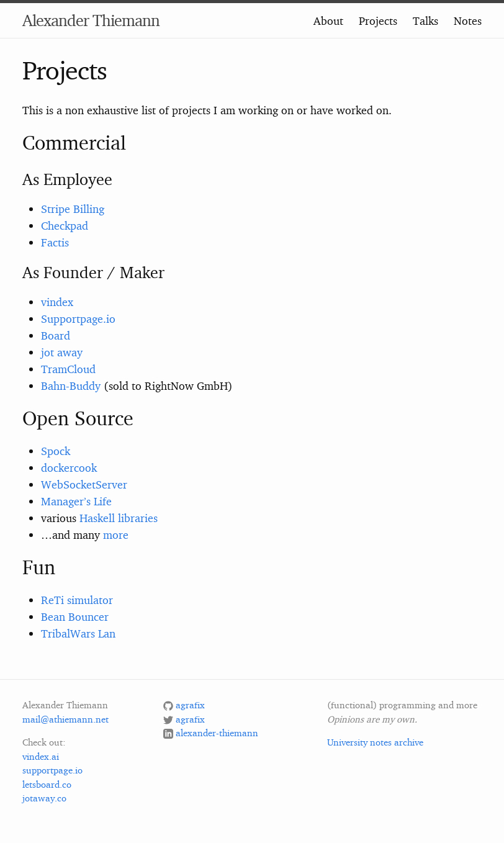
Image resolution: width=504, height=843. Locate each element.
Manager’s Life (76, 501)
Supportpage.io (78, 318)
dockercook (69, 467)
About (328, 20)
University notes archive (375, 742)
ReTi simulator (77, 600)
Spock (56, 451)
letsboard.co (47, 784)
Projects (378, 20)
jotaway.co (44, 798)
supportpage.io (52, 770)
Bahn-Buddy (71, 385)
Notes (468, 20)
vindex (57, 302)
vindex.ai (41, 756)
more (116, 534)
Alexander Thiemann (91, 20)
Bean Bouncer (75, 616)
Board (56, 335)
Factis (55, 242)
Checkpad (65, 225)
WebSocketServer (84, 484)
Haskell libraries (119, 518)
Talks (425, 20)
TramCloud (68, 369)
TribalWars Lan (78, 633)
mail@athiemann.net (65, 719)
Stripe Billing (73, 209)
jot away (62, 352)
